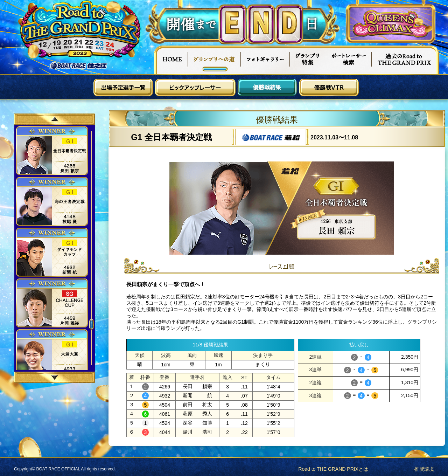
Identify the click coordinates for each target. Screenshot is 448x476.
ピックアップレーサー (195, 88)
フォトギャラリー (265, 60)
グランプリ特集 (308, 60)
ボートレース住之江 (79, 66)
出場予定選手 (123, 88)
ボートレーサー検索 (349, 60)
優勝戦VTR (329, 88)
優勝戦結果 (267, 88)
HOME (171, 60)
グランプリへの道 (214, 60)
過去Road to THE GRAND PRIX (405, 60)
